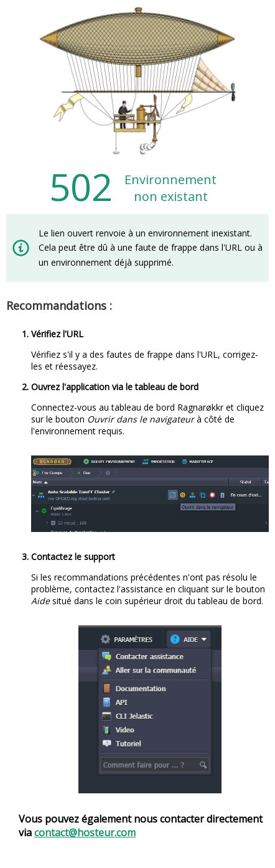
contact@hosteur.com (85, 833)
